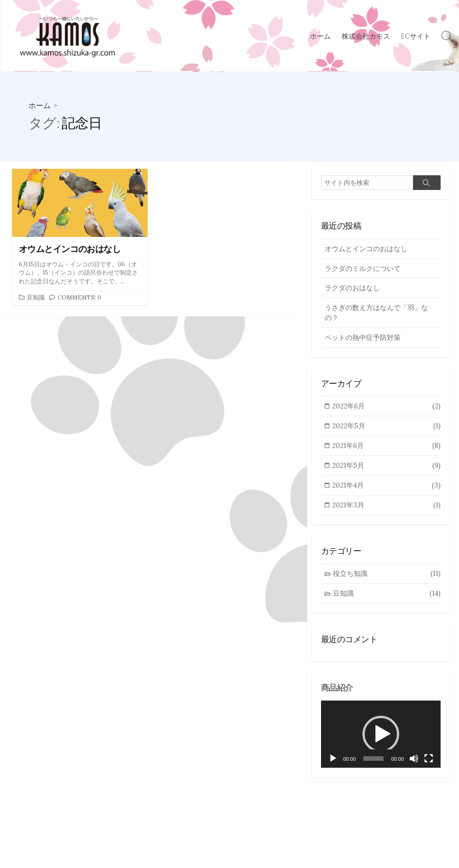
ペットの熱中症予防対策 (363, 339)
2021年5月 (387, 469)
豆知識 (36, 297)
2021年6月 (387, 449)
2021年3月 (387, 509)
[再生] (333, 764)
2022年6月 (387, 409)
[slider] (374, 764)
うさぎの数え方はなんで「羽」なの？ (376, 314)
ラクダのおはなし (352, 289)
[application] (381, 739)
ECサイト (416, 36)
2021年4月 (387, 489)
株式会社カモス (366, 36)
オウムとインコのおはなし (366, 249)
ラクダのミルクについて (363, 269)
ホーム (320, 36)
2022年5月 (387, 429)
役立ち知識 (387, 578)
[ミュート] (414, 764)
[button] (381, 739)
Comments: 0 (79, 297)
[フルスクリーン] (429, 764)
